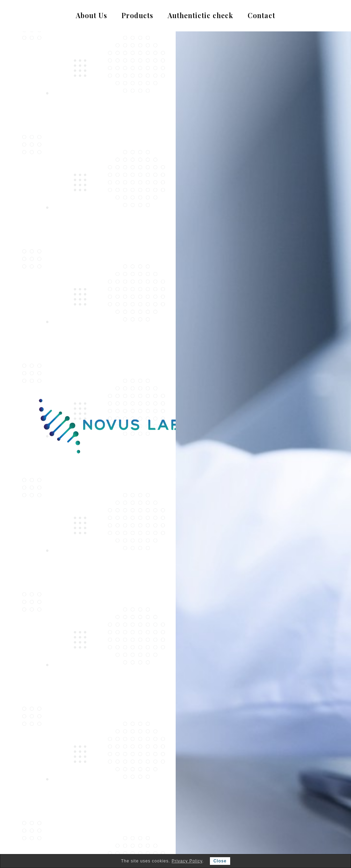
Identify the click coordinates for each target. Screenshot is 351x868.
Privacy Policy (187, 861)
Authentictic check (200, 15)
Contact (261, 15)
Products (137, 15)
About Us (92, 15)
